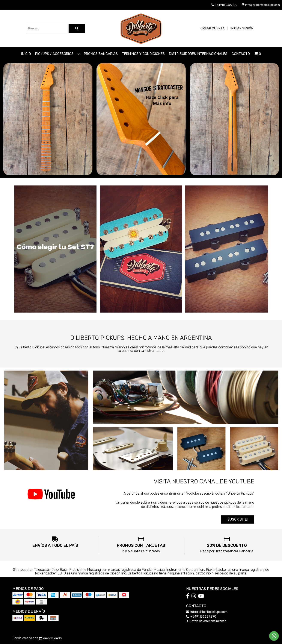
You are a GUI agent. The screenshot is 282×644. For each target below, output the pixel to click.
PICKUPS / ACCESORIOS (57, 54)
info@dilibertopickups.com (207, 612)
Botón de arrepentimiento (206, 621)
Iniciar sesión (242, 28)
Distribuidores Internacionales (198, 54)
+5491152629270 (201, 617)
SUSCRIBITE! (238, 519)
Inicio (26, 54)
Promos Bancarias (101, 54)
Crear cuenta (213, 28)
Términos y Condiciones (143, 54)
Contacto (241, 54)
